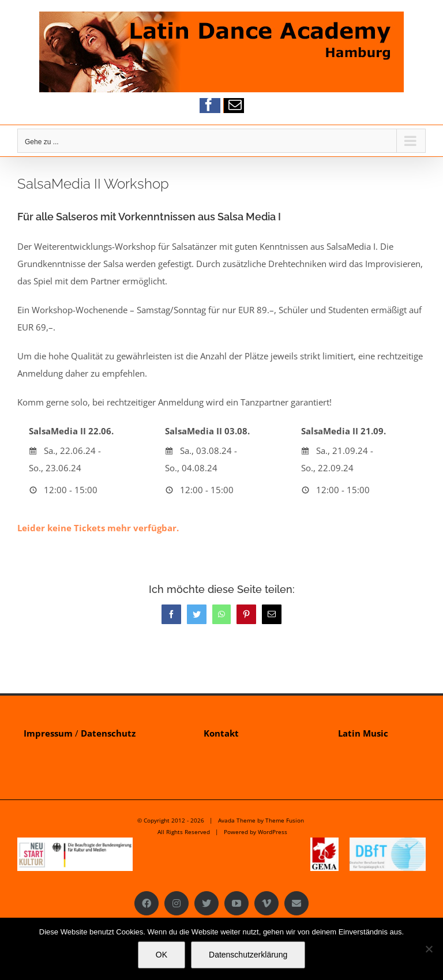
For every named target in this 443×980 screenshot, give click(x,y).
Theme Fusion (285, 820)
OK (162, 955)
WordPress (273, 832)
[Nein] (429, 949)
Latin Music (363, 733)
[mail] (235, 105)
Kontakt (221, 733)
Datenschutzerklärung (248, 955)
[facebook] (209, 105)
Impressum (48, 733)
